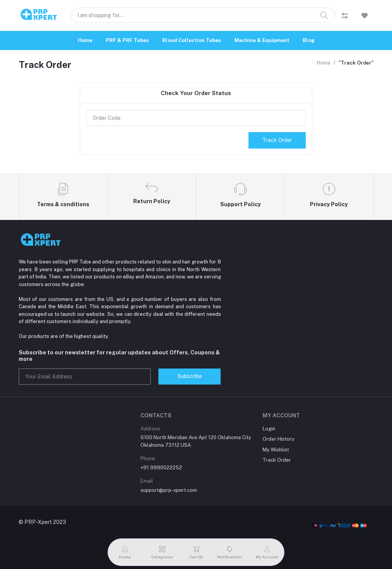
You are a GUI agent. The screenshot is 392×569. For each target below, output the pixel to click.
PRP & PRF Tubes (127, 40)
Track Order (277, 140)
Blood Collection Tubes (192, 40)
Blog (309, 40)
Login (269, 429)
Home (85, 40)
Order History (278, 439)
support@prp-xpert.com (169, 490)
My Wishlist (276, 450)
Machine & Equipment (262, 40)
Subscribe (190, 376)
